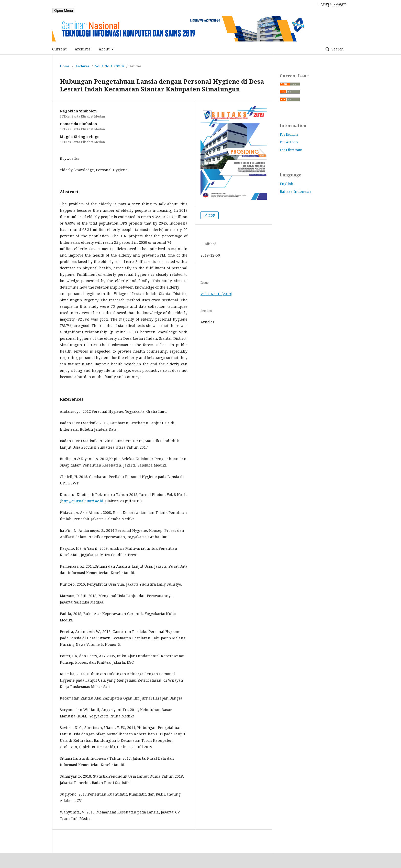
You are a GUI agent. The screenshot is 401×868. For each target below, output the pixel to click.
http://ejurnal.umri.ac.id (82, 501)
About (105, 49)
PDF (211, 215)
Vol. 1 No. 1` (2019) (109, 66)
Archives (83, 49)
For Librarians (291, 150)
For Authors (289, 142)
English (287, 184)
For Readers (289, 134)
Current (59, 49)
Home (65, 66)
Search (337, 49)
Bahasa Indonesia (296, 191)
